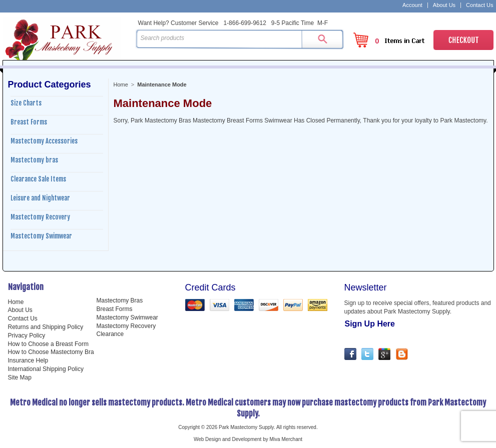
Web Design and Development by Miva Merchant (248, 439)
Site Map (20, 377)
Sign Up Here (370, 324)
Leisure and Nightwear (40, 198)
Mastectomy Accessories (44, 141)
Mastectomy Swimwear (41, 236)
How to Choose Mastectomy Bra (51, 352)
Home (121, 84)
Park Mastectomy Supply (67, 38)
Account (412, 5)
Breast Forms (29, 122)
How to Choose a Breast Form (48, 344)
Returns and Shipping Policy (46, 327)
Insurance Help (28, 360)
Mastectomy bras (34, 160)
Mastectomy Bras (120, 300)
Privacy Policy (27, 335)
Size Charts (26, 103)
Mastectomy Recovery (40, 217)
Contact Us (479, 5)
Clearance (110, 334)
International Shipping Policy (46, 369)
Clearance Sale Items (38, 179)
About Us (444, 5)
